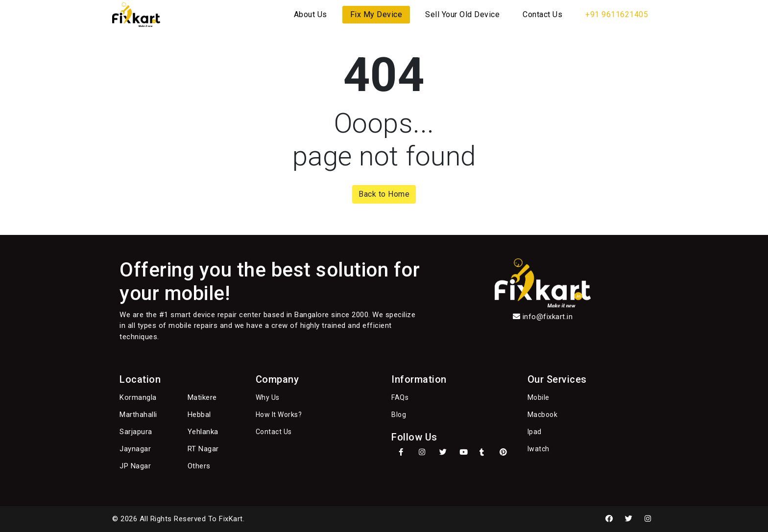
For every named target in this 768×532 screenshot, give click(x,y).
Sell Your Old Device (462, 14)
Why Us (268, 397)
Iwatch (539, 449)
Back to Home (384, 194)
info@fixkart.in (548, 317)
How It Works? (279, 415)
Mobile (539, 397)
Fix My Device (376, 14)
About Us (311, 14)
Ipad (535, 432)
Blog (399, 415)
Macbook (543, 415)
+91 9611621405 (617, 14)
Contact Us (542, 14)
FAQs (400, 397)
